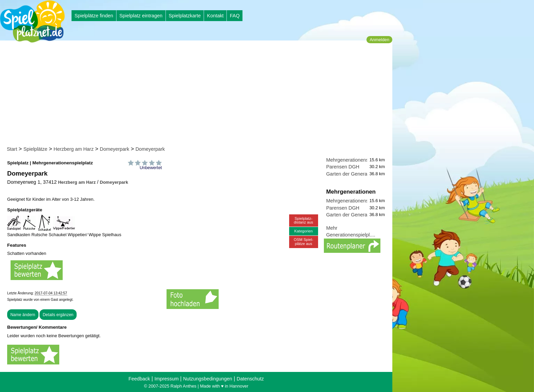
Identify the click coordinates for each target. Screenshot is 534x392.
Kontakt (215, 16)
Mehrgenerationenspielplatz (356, 160)
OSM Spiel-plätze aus (304, 241)
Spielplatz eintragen (141, 16)
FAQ (235, 16)
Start (12, 149)
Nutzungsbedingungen (208, 379)
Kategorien (303, 231)
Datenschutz (250, 379)
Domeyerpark (114, 149)
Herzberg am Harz (74, 149)
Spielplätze (35, 149)
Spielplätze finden (94, 16)
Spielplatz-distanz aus (304, 220)
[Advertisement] (198, 95)
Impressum (166, 379)
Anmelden (379, 40)
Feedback (139, 379)
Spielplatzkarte (185, 16)
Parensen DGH (343, 167)
